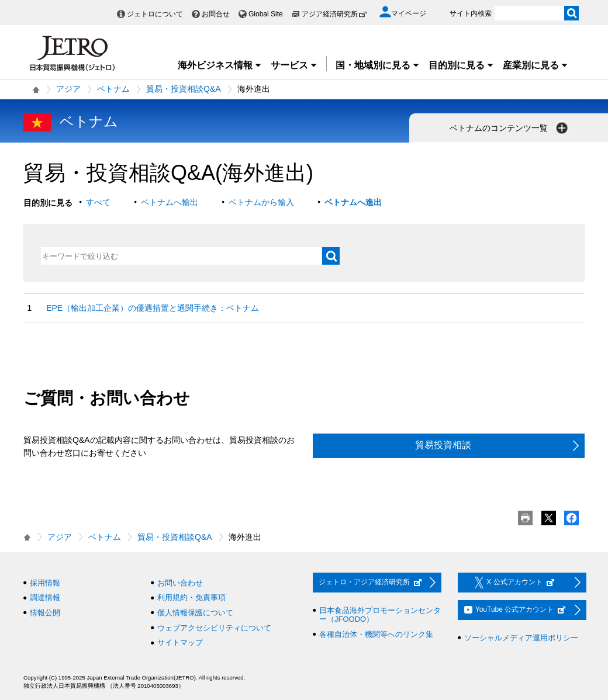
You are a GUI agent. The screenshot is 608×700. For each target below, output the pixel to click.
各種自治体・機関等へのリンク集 (376, 634)
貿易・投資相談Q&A (184, 89)
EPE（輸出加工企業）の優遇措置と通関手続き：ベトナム (153, 308)
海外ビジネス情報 (220, 65)
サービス (294, 65)
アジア (68, 89)
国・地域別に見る (378, 65)
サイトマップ (180, 642)
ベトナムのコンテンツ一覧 (510, 128)
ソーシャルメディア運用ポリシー (521, 638)
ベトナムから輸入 (261, 202)
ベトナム (113, 89)
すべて (98, 202)
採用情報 (45, 583)
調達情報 (45, 597)
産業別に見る (536, 65)
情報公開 (45, 613)
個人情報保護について (195, 613)
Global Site (266, 14)
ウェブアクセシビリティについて (214, 628)
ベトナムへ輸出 (170, 202)
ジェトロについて (155, 14)
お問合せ (216, 14)
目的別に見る (461, 65)
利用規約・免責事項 (191, 597)
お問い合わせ (180, 583)
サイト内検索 (471, 13)
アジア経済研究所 (334, 14)
